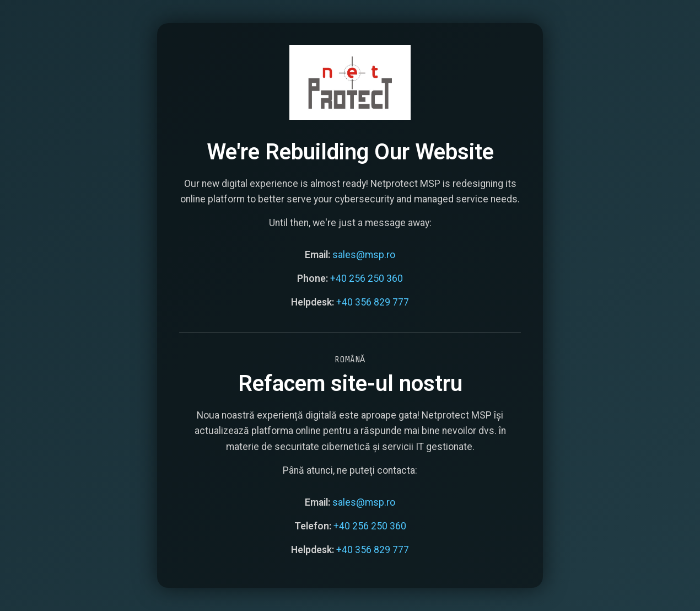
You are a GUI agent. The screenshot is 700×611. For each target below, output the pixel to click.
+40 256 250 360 (367, 278)
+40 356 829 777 (373, 302)
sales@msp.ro (364, 254)
